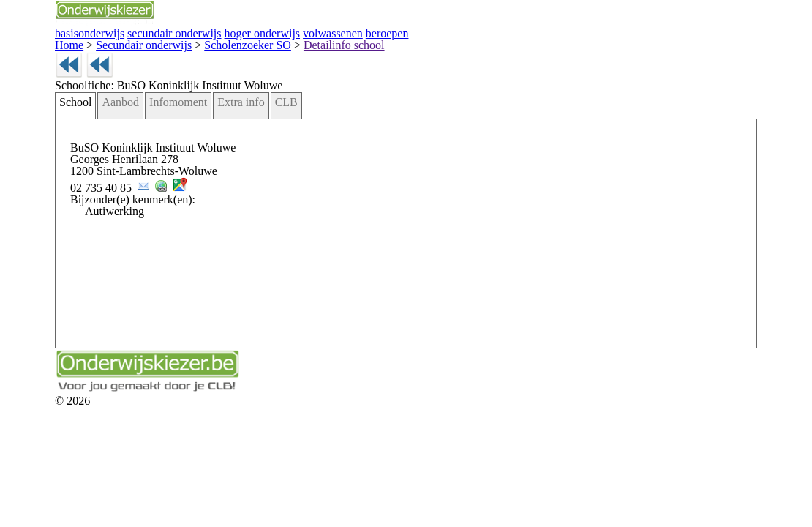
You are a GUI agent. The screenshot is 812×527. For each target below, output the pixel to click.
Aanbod (113, 123)
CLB (253, 123)
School (73, 123)
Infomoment (163, 123)
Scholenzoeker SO (218, 42)
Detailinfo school (298, 42)
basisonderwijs (84, 32)
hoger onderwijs (229, 32)
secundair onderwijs (156, 32)
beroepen (337, 32)
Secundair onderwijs (130, 42)
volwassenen (290, 32)
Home (67, 42)
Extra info (215, 123)
